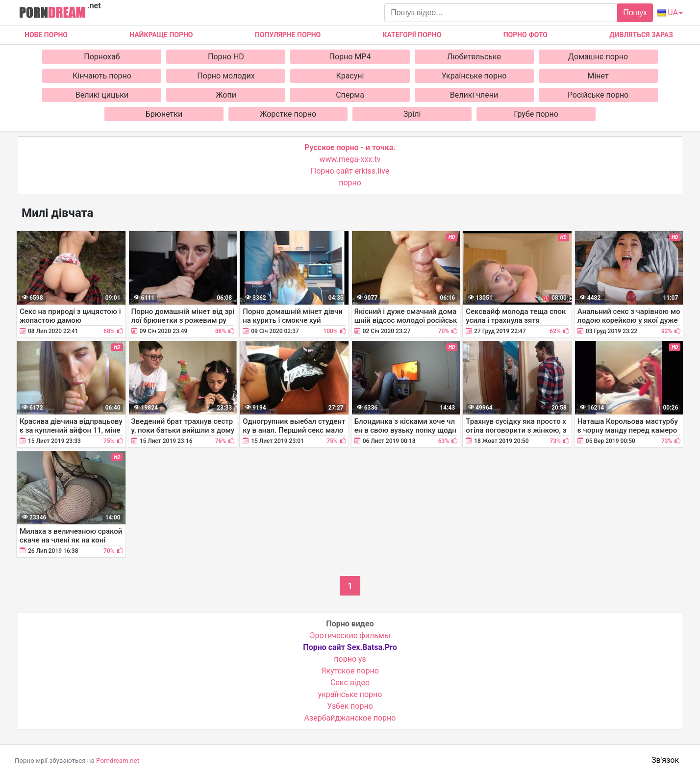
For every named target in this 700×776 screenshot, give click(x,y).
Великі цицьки (102, 95)
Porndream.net (118, 761)
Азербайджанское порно (350, 718)
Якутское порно (350, 671)
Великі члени (474, 95)
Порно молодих (226, 76)
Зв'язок (665, 760)
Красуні (350, 76)
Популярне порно (288, 35)
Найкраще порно (161, 35)
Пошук (635, 13)
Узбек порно (350, 706)
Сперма (350, 95)
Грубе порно (536, 114)
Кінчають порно (102, 76)
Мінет (598, 76)
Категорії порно (412, 35)
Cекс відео (350, 683)
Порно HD (226, 57)
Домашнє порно (598, 57)
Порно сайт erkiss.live (350, 171)
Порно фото (525, 35)
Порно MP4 (350, 57)
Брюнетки (164, 114)
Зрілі (412, 114)
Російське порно (598, 95)
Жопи (226, 95)
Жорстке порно (288, 114)
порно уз (350, 659)
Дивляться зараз (641, 35)
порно (350, 183)
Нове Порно (46, 35)
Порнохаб (102, 57)
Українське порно (474, 76)
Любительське (474, 57)
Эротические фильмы (350, 635)
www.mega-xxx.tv (350, 159)
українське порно (350, 694)
